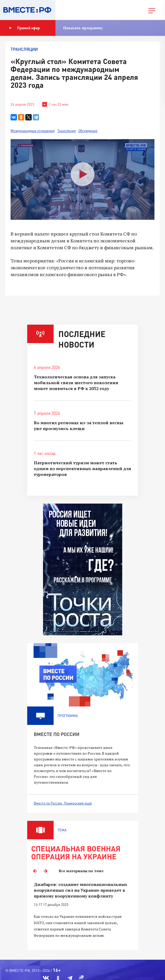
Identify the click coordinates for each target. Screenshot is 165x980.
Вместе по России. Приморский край (63, 803)
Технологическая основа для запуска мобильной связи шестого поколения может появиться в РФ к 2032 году (76, 383)
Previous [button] (35, 871)
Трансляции (24, 49)
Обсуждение (88, 131)
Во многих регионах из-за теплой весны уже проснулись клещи (79, 426)
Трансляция (67, 131)
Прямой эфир (25, 28)
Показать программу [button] (83, 28)
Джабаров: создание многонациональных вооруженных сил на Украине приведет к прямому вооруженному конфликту (81, 890)
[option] (83, 913)
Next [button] (46, 871)
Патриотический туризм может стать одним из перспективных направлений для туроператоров (82, 469)
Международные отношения (33, 131)
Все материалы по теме (81, 871)
